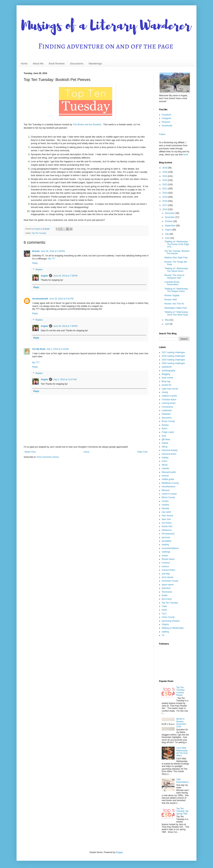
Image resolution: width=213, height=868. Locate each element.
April (167, 324)
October (169, 221)
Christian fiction (169, 400)
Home (24, 64)
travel (164, 610)
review (165, 556)
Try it (164, 614)
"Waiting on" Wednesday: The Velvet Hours (176, 270)
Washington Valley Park (176, 308)
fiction (164, 429)
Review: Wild (171, 300)
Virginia (165, 624)
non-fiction (167, 523)
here (185, 155)
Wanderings (95, 64)
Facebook (166, 115)
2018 (165, 201)
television (166, 588)
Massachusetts (169, 472)
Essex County (168, 421)
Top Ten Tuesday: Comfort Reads (181, 691)
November (170, 217)
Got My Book (39, 349)
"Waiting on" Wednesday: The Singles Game (176, 290)
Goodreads (167, 126)
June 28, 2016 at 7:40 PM (65, 326)
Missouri (166, 490)
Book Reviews (57, 64)
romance (166, 563)
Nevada (165, 508)
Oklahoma (167, 530)
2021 (165, 189)
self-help (166, 574)
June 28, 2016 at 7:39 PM (65, 276)
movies (165, 501)
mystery (165, 505)
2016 (165, 209)
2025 (165, 172)
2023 (165, 180)
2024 (165, 176)
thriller (165, 595)
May (167, 320)
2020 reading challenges (173, 363)
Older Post (142, 452)
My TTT (52, 259)
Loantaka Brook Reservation (172, 283)
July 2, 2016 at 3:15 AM (58, 349)
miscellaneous (168, 487)
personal (166, 537)
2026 (165, 168)
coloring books (169, 403)
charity (165, 392)
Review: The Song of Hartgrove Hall (174, 276)
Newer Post (30, 452)
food (164, 436)
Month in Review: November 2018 (181, 723)
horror (165, 461)
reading (165, 545)
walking (165, 632)
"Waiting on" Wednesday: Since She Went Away (176, 313)
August (169, 230)
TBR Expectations (182, 781)
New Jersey (167, 516)
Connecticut (167, 407)
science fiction (168, 570)
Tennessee (167, 592)
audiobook (167, 367)
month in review (169, 494)
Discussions (77, 64)
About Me (38, 64)
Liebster (166, 468)
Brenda (36, 251)
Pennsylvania (168, 534)
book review (167, 378)
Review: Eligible (172, 296)
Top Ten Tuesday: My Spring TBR (182, 811)
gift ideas (166, 439)
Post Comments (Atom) (48, 457)
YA (163, 635)
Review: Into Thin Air (174, 304)
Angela (44, 276)
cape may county (170, 389)
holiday (165, 458)
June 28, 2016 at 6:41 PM (61, 299)
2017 (165, 205)
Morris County (168, 497)
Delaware (166, 414)
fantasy (165, 425)
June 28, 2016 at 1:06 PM (53, 251)
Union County (168, 617)
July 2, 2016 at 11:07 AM (65, 379)
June (167, 238)
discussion (167, 418)
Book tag (166, 381)
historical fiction (169, 454)
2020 (165, 193)
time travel (167, 599)
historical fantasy (170, 450)
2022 (165, 184)
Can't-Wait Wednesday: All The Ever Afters (182, 752)
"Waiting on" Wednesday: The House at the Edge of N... (177, 244)
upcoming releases (171, 621)
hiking (164, 447)
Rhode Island (168, 559)
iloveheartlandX (40, 299)
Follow (162, 134)
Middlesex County (170, 483)
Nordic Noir (167, 526)
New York (166, 519)
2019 (165, 197)
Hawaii (165, 443)
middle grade (168, 479)
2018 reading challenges (173, 356)
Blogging (166, 374)
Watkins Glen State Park (176, 258)
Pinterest (166, 122)
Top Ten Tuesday (39, 233)
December (170, 213)
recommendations (170, 548)
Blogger (119, 852)
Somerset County (170, 581)
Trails (164, 606)
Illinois (165, 465)
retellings (166, 552)
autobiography (168, 371)
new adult (166, 512)
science (165, 566)
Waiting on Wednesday (173, 628)
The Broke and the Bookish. (88, 124)
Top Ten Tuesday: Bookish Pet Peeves (177, 252)
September (170, 226)
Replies (39, 270)
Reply (35, 263)
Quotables (167, 541)
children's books (169, 396)
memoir (165, 476)
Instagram (166, 118)
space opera (168, 585)
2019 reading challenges (173, 360)
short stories (167, 577)
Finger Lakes (168, 432)
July (167, 234)
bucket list (166, 385)
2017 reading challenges (173, 352)
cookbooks (167, 410)
